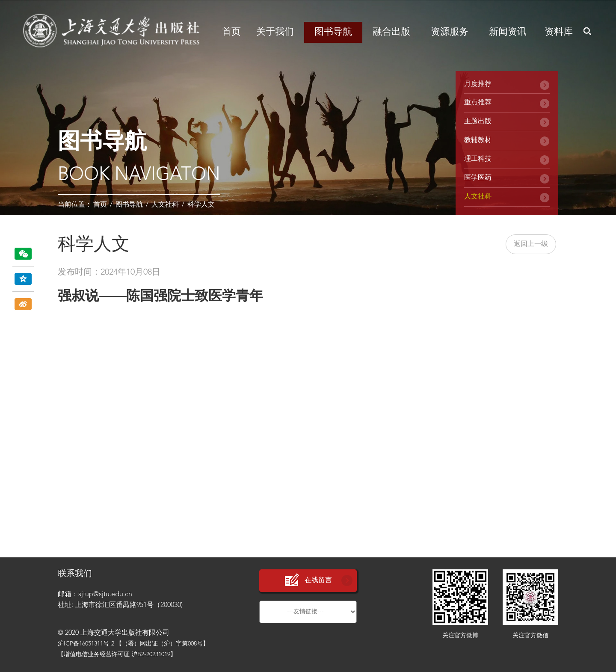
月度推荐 (478, 84)
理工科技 (478, 159)
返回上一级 (531, 244)
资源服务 (450, 32)
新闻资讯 (508, 32)
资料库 (559, 32)
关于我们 (275, 32)
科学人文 (201, 205)
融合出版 (391, 32)
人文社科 (165, 205)
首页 (231, 32)
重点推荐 (478, 103)
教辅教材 (478, 140)
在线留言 (308, 580)
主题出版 (478, 121)
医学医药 (478, 178)
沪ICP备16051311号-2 (86, 644)
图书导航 (333, 32)
